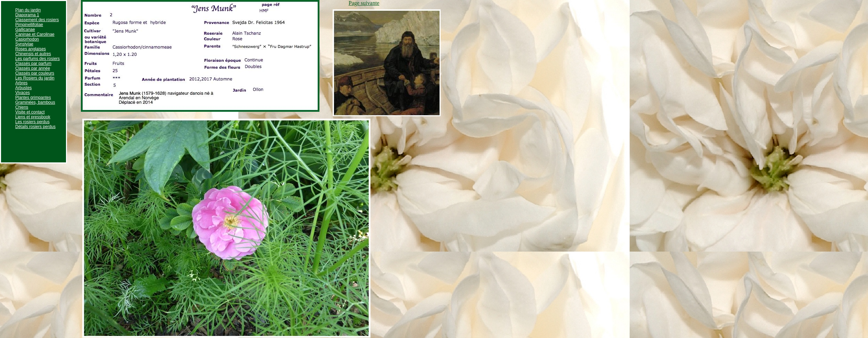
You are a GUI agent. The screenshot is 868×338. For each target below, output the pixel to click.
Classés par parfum (33, 64)
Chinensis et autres (33, 54)
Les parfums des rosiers (37, 59)
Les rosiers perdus (32, 122)
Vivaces (23, 93)
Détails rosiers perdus (35, 127)
